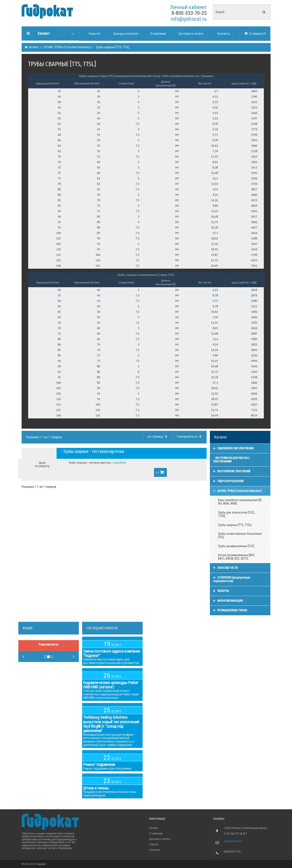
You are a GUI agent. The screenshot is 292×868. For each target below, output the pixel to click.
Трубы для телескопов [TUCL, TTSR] (237, 514)
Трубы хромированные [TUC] (236, 546)
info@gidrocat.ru (189, 19)
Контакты (155, 850)
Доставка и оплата (160, 839)
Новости (154, 844)
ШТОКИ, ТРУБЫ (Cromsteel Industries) (67, 47)
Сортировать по (190, 437)
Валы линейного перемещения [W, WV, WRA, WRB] (240, 502)
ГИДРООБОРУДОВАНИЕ (229, 481)
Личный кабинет (188, 7)
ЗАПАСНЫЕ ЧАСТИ (225, 568)
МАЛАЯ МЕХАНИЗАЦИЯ (228, 601)
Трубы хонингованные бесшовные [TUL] (240, 535)
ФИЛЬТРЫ (221, 591)
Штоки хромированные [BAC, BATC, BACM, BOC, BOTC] (237, 557)
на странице (158, 437)
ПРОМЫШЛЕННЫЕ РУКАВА (230, 610)
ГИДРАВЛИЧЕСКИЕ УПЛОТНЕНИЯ (233, 448)
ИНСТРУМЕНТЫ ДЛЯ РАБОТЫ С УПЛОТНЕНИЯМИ (232, 460)
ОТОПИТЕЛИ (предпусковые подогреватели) (232, 579)
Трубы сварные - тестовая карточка (94, 451)
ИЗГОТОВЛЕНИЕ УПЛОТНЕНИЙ (232, 471)
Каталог (34, 47)
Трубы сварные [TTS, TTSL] (112, 47)
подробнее (119, 463)
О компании (156, 834)
